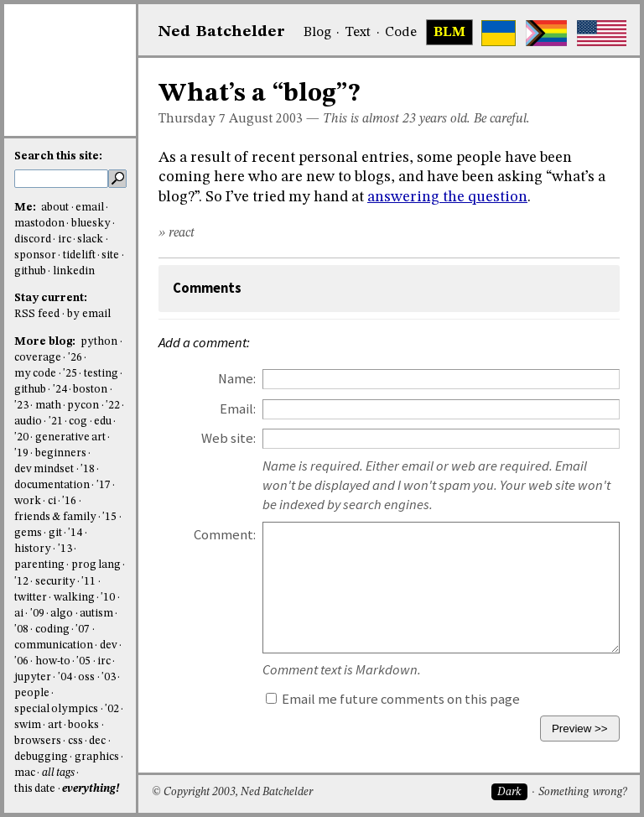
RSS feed (37, 314)
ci (52, 501)
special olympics (56, 709)
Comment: (225, 535)
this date (35, 789)
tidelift (79, 255)
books (83, 725)
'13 (65, 549)
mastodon (39, 224)
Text (358, 33)
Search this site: (58, 156)
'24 (60, 390)
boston (90, 390)
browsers (38, 741)
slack (90, 239)
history (33, 549)
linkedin (74, 271)
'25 (70, 374)
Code (401, 33)
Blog (317, 33)
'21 (56, 422)
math (48, 406)
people (32, 693)
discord (33, 239)
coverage (38, 358)
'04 (65, 677)
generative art (70, 437)
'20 (21, 437)
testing (101, 374)
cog (78, 422)
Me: (26, 208)
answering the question (447, 197)
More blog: (46, 342)
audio (28, 422)
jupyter (33, 677)
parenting (39, 565)
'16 (69, 501)
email (90, 208)
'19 (21, 453)
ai (19, 614)
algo (62, 614)
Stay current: (51, 298)
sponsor (35, 255)
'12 (21, 582)
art (55, 725)
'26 (75, 358)
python (99, 342)
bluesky (91, 224)
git (55, 533)
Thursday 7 (192, 119)
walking (74, 598)
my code (35, 374)
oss (86, 677)
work (28, 501)
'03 (109, 677)
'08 (21, 630)
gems (28, 533)
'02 (112, 709)
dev (109, 645)
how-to (53, 661)
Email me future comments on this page (393, 699)
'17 (104, 485)
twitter (31, 598)
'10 (108, 598)
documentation (52, 485)
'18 (88, 469)
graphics (97, 757)
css (75, 741)
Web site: (229, 438)
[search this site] (61, 179)
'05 (83, 661)
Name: (237, 379)
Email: (238, 409)
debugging (41, 757)
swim (28, 725)
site (110, 255)
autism (96, 614)
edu (103, 422)
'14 (75, 533)
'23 (21, 406)
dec (97, 741)
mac (25, 773)
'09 (37, 614)
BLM (449, 33)
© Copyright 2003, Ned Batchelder (232, 792)
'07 (83, 630)
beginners (61, 453)
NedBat (222, 32)
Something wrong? (582, 792)
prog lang (96, 565)
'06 (21, 661)
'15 (109, 517)
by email (89, 314)
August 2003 (266, 119)
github (30, 271)
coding (52, 630)
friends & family (55, 517)
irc (65, 239)
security (55, 582)
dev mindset (44, 469)
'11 (88, 582)
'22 (113, 406)
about (55, 208)
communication (54, 645)
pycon (83, 406)
